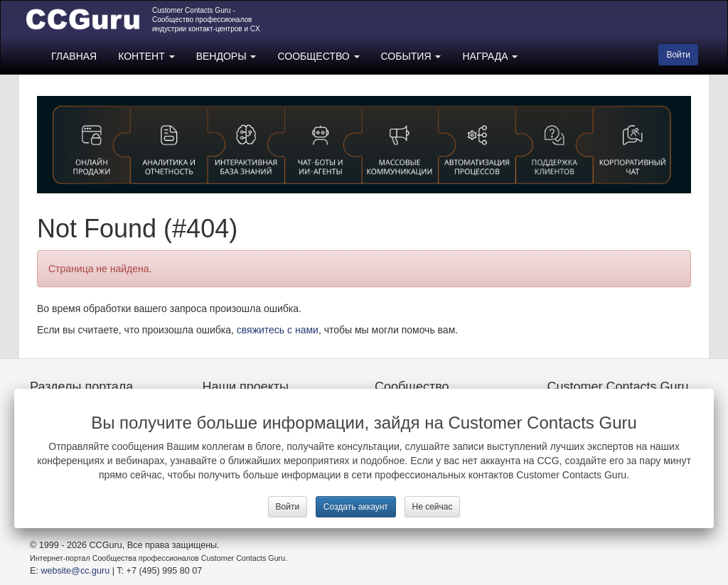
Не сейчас (433, 507)
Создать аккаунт (356, 507)
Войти (288, 507)
